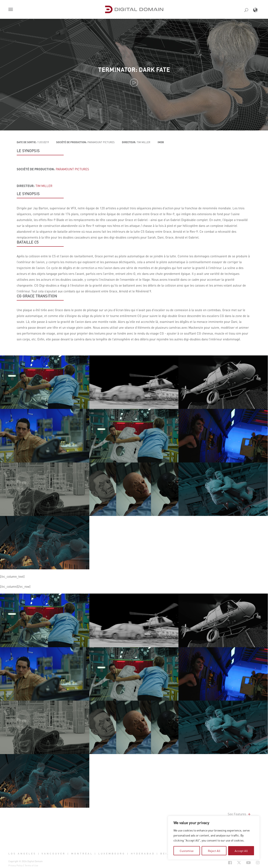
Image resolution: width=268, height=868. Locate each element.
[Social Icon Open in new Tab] (230, 863)
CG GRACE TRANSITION (37, 296)
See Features (240, 814)
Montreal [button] (82, 854)
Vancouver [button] (54, 854)
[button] (11, 10)
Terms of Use (31, 865)
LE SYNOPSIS (28, 151)
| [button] (39, 854)
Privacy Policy (15, 865)
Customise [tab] (187, 851)
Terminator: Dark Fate (134, 69)
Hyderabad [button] (143, 854)
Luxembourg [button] (112, 854)
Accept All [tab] (241, 851)
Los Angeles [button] (22, 854)
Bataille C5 (28, 242)
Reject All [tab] (214, 851)
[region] (214, 838)
